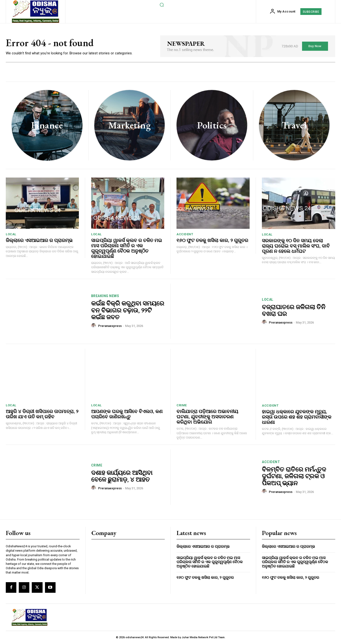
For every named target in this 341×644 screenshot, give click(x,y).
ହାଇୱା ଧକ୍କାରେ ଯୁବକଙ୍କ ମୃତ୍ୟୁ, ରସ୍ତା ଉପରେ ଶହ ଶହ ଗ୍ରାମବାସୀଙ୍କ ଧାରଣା (297, 417)
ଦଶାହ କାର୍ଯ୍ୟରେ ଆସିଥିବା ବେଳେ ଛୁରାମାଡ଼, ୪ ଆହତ (122, 476)
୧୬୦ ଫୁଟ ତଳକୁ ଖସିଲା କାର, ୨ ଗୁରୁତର (212, 240)
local (11, 234)
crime (182, 405)
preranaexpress (110, 326)
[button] (162, 5)
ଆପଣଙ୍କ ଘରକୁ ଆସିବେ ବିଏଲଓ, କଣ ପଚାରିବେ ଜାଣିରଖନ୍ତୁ (127, 414)
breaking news (105, 296)
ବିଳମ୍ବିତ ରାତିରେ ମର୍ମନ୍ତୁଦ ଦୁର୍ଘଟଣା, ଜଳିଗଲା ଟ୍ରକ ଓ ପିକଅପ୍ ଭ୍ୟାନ (294, 476)
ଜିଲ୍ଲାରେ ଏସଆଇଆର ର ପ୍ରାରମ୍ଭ (39, 240)
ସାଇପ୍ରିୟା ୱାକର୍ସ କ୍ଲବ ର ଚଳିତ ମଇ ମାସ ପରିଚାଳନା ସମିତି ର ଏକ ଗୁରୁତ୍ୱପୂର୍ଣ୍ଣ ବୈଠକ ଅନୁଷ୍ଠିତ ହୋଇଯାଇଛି (127, 248)
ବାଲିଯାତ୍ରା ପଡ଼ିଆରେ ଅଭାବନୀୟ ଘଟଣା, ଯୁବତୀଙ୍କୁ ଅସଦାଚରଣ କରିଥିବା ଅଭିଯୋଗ (207, 417)
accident (185, 234)
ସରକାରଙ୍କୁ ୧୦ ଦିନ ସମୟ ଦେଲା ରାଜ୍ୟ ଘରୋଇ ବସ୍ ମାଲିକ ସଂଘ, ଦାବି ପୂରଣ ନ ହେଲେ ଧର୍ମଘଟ (296, 246)
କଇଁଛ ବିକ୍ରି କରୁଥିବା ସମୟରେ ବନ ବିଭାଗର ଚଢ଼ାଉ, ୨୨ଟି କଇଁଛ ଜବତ (128, 310)
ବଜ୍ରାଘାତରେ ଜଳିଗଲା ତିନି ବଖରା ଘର (294, 310)
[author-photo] (94, 326)
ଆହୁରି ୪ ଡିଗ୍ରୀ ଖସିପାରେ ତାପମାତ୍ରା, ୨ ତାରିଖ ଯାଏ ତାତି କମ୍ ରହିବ (42, 414)
